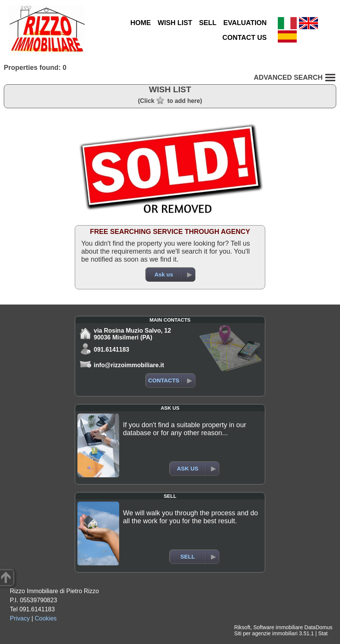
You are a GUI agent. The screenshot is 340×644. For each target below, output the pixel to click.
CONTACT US (245, 38)
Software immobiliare (278, 627)
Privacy (20, 618)
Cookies (46, 618)
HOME (140, 23)
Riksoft (242, 627)
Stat (323, 633)
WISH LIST (175, 23)
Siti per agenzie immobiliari (266, 633)
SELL (208, 23)
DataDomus (318, 627)
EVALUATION (245, 23)
